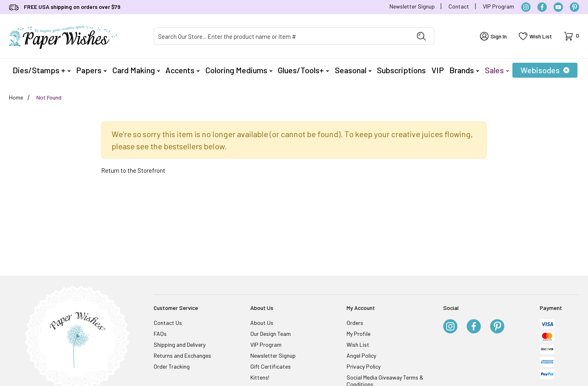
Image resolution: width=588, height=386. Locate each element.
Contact (459, 6)
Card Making (136, 70)
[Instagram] (526, 7)
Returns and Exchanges (182, 355)
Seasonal (353, 70)
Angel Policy (361, 355)
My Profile (359, 334)
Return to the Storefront (133, 170)
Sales (497, 70)
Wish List (358, 345)
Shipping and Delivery (180, 345)
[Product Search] (281, 36)
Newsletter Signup (412, 6)
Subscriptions (401, 70)
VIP (438, 70)
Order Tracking (172, 366)
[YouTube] (558, 7)
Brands (464, 70)
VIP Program (498, 6)
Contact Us (168, 323)
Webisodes (545, 70)
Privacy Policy (364, 366)
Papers (91, 70)
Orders (355, 323)
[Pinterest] (574, 7)
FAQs (160, 334)
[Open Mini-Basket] (572, 36)
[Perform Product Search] (421, 36)
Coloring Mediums (239, 70)
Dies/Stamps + (42, 70)
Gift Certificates (271, 366)
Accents (183, 70)
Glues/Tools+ (304, 70)
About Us (262, 323)
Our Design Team (271, 334)
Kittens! (260, 377)
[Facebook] (542, 7)
